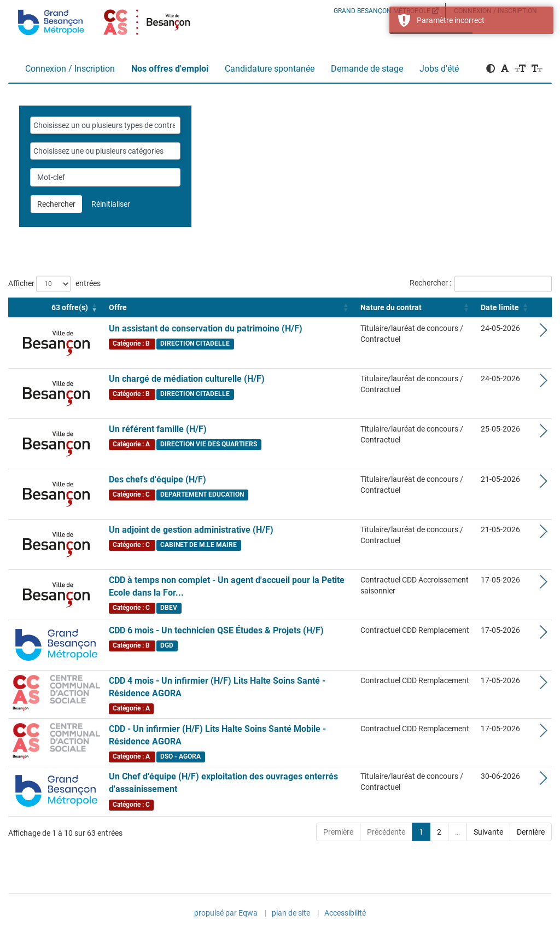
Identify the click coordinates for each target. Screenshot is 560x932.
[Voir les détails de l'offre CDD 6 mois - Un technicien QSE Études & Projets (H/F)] (544, 635)
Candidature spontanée (270, 69)
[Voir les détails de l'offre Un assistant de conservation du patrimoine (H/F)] (544, 333)
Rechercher (56, 204)
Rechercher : (430, 283)
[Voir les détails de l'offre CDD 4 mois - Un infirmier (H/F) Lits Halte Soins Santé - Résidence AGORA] (544, 685)
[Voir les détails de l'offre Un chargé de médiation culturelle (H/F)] (544, 383)
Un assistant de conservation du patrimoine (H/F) (206, 328)
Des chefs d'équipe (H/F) (157, 479)
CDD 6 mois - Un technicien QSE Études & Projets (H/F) (216, 630)
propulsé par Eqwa (226, 914)
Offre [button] (118, 307)
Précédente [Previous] (386, 832)
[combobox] (105, 125)
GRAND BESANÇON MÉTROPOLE (386, 11)
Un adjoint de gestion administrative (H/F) (191, 530)
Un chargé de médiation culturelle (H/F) (187, 379)
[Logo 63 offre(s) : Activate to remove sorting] (56, 308)
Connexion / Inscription (70, 69)
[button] (491, 69)
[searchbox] (105, 125)
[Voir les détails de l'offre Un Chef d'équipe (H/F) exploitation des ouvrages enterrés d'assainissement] (544, 781)
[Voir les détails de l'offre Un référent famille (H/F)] (544, 434)
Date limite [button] (500, 307)
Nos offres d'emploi (170, 69)
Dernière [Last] (531, 832)
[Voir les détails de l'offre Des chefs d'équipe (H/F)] (544, 484)
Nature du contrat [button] (391, 307)
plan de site (291, 913)
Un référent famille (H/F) (158, 429)
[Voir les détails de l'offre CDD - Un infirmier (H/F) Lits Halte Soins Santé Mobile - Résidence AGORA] (544, 733)
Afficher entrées (54, 284)
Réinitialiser (111, 204)
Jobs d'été (439, 69)
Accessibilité (345, 913)
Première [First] (338, 832)
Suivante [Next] (488, 832)
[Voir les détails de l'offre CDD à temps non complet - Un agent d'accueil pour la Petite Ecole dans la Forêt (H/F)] (544, 585)
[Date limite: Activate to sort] (506, 308)
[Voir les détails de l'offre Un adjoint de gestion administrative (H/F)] (544, 534)
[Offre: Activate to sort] (230, 308)
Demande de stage (367, 69)
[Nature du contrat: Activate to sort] (416, 308)
